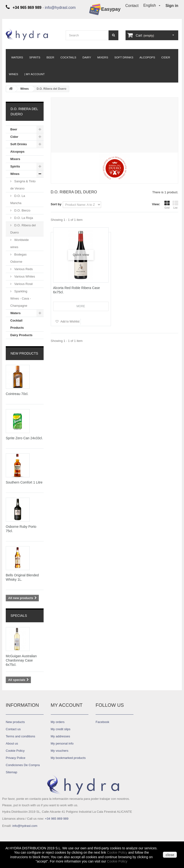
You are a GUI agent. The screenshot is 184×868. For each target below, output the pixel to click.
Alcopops (147, 57)
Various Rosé (23, 284)
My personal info (62, 743)
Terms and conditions (20, 736)
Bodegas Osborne (18, 258)
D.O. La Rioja (23, 218)
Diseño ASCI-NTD (18, 835)
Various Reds (23, 269)
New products (24, 353)
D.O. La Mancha (18, 199)
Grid (167, 205)
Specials (19, 616)
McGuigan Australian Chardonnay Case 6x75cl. (21, 660)
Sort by (56, 204)
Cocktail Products (17, 324)
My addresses (60, 736)
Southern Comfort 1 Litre (24, 482)
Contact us (13, 729)
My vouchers (60, 751)
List (175, 205)
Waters (17, 57)
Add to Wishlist (70, 322)
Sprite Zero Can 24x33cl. (24, 438)
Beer (50, 57)
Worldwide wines (20, 243)
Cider (166, 57)
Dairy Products (21, 335)
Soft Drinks (124, 57)
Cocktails (68, 57)
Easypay (105, 9)
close (170, 855)
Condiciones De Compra (23, 765)
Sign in (172, 6)
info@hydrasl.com (60, 8)
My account (67, 705)
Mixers (103, 57)
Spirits (35, 57)
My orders (58, 722)
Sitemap (11, 772)
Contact (132, 6)
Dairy (87, 57)
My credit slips (61, 729)
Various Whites (24, 276)
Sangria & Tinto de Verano (23, 185)
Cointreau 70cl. (17, 394)
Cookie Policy (117, 852)
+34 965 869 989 (57, 819)
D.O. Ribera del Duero (23, 229)
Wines (14, 74)
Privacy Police (16, 758)
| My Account (35, 74)
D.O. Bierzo (22, 210)
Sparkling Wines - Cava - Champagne (21, 298)
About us (12, 743)
